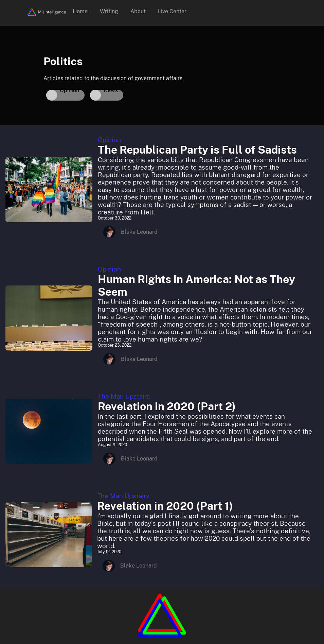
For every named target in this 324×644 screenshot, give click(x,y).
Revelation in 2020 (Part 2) (167, 406)
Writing (109, 11)
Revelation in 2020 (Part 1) (165, 506)
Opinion (109, 140)
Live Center (172, 11)
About (138, 11)
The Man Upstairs (124, 396)
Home (80, 11)
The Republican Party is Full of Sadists (197, 150)
